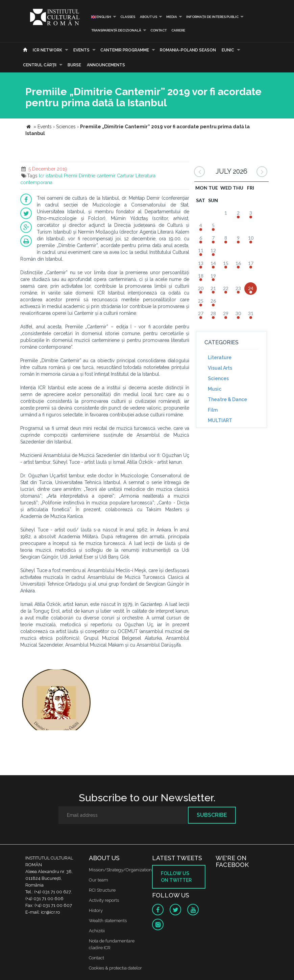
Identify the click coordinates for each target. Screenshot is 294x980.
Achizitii (97, 931)
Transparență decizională (116, 30)
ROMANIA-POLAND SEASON (188, 50)
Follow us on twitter (176, 877)
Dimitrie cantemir (97, 176)
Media (172, 17)
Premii (71, 176)
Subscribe (212, 815)
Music (215, 389)
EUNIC (228, 50)
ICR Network (47, 50)
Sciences (218, 378)
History (96, 910)
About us (149, 17)
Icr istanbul (51, 176)
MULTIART (220, 420)
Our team (99, 880)
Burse (74, 65)
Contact (158, 30)
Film (213, 410)
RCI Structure (102, 890)
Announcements (106, 65)
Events (81, 50)
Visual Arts (220, 368)
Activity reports (104, 900)
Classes (128, 17)
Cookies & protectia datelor (115, 968)
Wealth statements (108, 921)
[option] (57, 701)
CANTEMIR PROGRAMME (125, 50)
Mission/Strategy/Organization (120, 870)
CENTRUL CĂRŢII (40, 65)
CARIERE (178, 30)
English (101, 17)
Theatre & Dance (227, 399)
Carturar (126, 176)
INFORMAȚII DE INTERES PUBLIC (212, 17)
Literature (220, 357)
